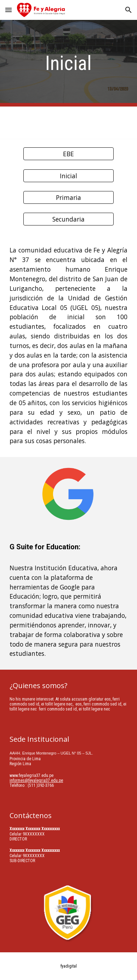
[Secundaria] (68, 219)
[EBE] (68, 154)
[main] (68, 63)
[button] (8, 10)
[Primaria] (68, 198)
